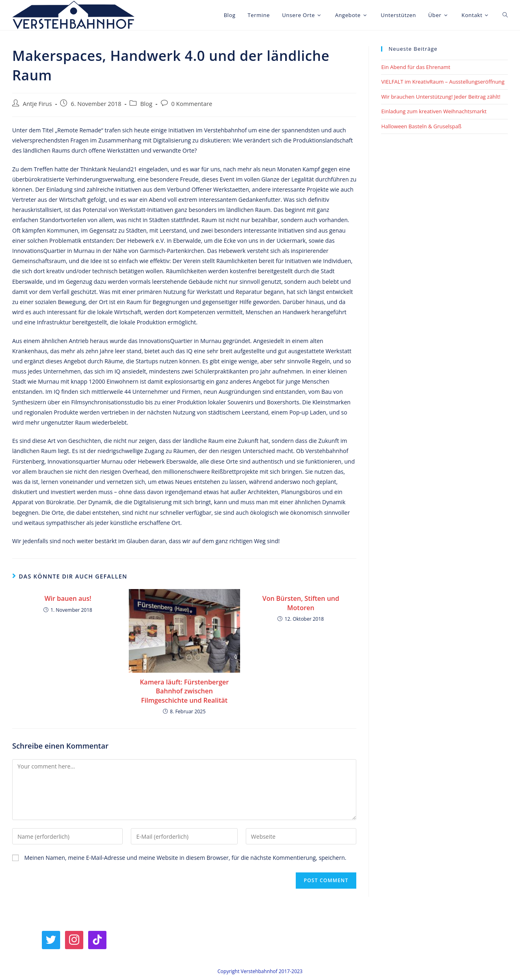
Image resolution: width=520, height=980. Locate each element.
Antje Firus (37, 104)
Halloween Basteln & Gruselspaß (421, 126)
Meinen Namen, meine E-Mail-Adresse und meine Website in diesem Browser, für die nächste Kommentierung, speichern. (185, 858)
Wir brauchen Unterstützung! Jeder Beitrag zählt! (441, 97)
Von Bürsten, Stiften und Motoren (301, 603)
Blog (146, 104)
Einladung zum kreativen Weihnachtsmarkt (434, 111)
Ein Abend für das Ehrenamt (416, 67)
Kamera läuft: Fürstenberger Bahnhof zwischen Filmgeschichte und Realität (184, 691)
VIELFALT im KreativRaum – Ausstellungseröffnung (443, 82)
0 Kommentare (192, 104)
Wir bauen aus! (68, 598)
